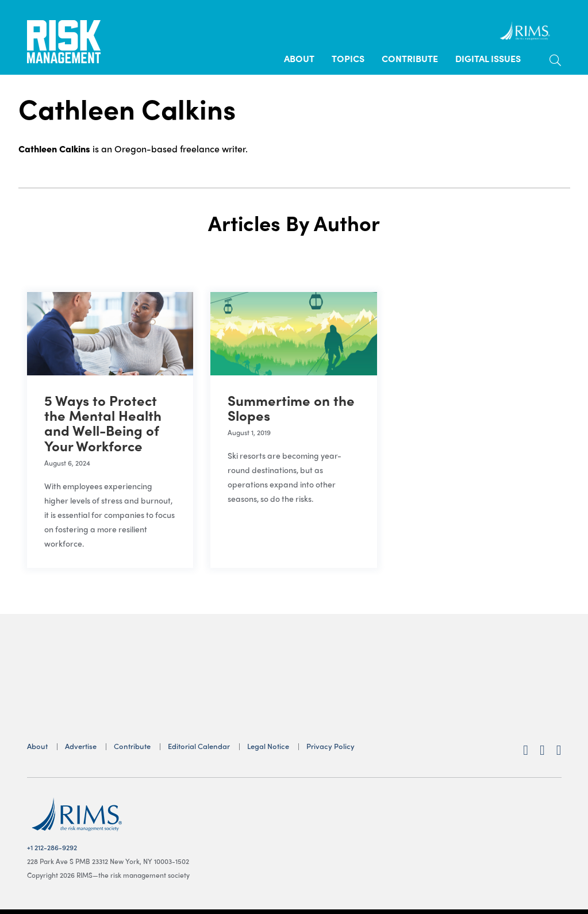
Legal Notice (268, 746)
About (299, 58)
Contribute (410, 58)
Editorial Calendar (199, 746)
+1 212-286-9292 (52, 847)
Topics (348, 58)
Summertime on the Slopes (291, 408)
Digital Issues (488, 58)
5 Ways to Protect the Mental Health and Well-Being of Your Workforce (103, 423)
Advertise (81, 746)
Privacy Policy (330, 746)
